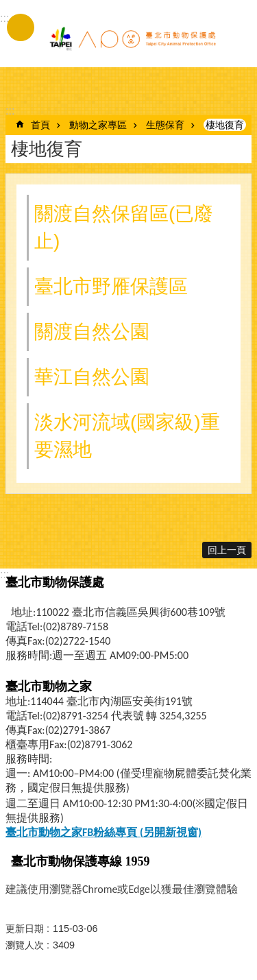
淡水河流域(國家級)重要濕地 (127, 436)
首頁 (40, 125)
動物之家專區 (98, 125)
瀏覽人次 (25, 945)
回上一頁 (227, 550)
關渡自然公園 (92, 332)
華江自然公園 (92, 377)
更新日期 (25, 929)
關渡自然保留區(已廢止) (124, 227)
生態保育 (165, 125)
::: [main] (10, 111)
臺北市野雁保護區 (111, 286)
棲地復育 (225, 125)
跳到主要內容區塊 (7, 7)
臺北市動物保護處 (132, 40)
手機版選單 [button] (21, 27)
